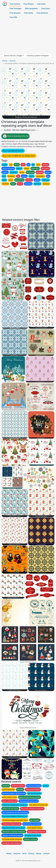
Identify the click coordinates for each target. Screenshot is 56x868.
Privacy (31, 853)
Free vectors (15, 4)
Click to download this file (15, 136)
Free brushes (15, 13)
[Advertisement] (28, 36)
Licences (17, 853)
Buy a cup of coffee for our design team (19, 156)
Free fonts (41, 4)
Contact (46, 853)
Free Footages (16, 9)
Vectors (13, 61)
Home (5, 61)
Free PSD (13, 17)
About (39, 853)
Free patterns (42, 13)
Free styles (29, 13)
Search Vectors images (13, 56)
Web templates (31, 9)
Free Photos (28, 4)
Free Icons (46, 9)
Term (24, 853)
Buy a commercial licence (13, 151)
